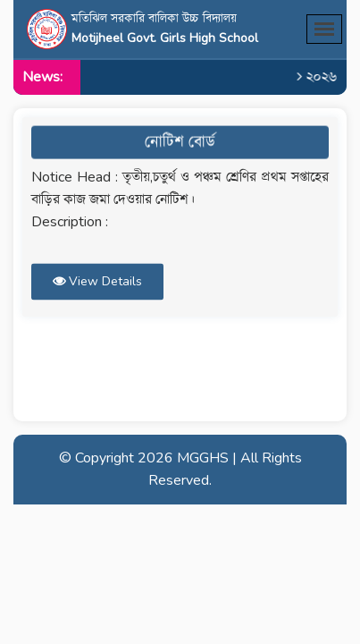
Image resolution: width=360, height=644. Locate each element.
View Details (97, 278)
